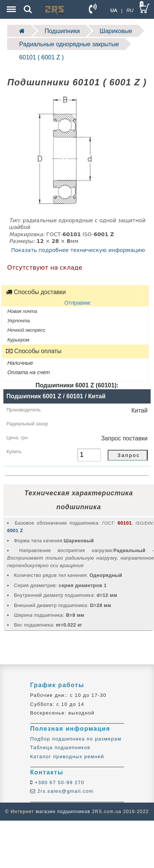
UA (114, 10)
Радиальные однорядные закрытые (69, 44)
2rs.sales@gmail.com (64, 791)
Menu (11, 5)
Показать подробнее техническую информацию (78, 250)
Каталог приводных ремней (67, 756)
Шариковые (116, 31)
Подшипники (63, 31)
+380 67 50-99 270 (59, 782)
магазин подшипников (63, 812)
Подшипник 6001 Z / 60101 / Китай (56, 396)
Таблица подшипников (60, 747)
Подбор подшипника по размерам (76, 739)
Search (28, 9)
